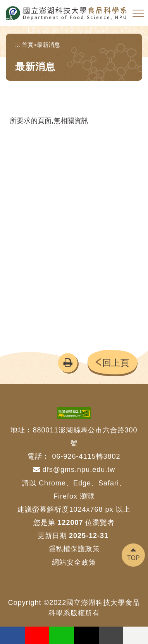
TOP (133, 558)
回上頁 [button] (116, 363)
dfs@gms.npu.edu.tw (74, 470)
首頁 (28, 45)
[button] (138, 14)
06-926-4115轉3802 (86, 456)
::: (18, 45)
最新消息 (48, 45)
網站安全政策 (74, 562)
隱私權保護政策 (74, 549)
